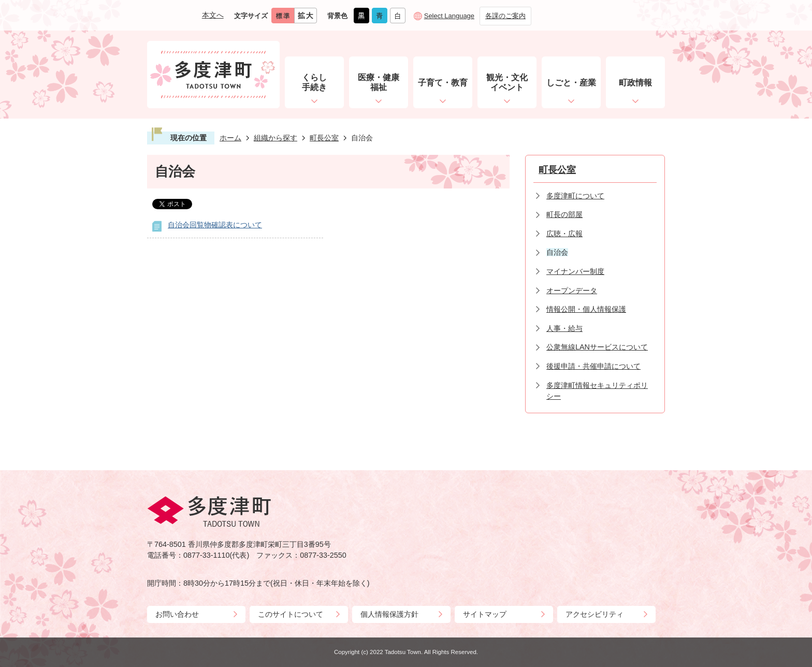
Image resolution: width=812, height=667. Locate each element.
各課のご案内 (505, 16)
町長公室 (324, 138)
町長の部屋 (564, 214)
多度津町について (575, 196)
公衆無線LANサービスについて (597, 347)
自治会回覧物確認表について (215, 225)
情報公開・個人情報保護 (586, 309)
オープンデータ (572, 291)
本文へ (213, 15)
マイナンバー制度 (575, 271)
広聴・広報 (564, 234)
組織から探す (275, 138)
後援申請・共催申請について (593, 366)
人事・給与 (564, 328)
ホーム (230, 138)
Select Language (449, 16)
